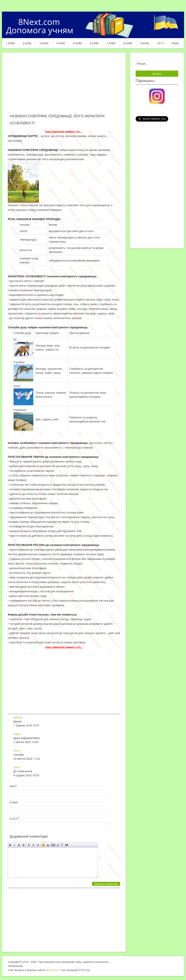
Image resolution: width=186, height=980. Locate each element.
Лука (16, 767)
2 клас (27, 43)
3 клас (44, 43)
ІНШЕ (175, 43)
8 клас (128, 43)
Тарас (17, 734)
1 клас (10, 43)
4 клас (61, 43)
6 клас (95, 43)
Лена (17, 751)
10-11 (161, 43)
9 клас (145, 43)
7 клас (111, 43)
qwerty (18, 717)
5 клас (78, 43)
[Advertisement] (64, 85)
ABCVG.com (52, 970)
